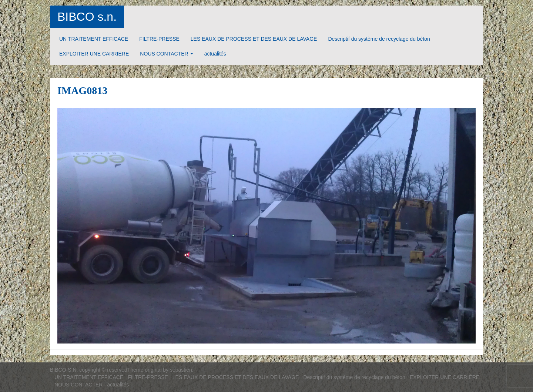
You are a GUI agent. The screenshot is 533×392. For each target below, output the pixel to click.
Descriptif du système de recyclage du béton (379, 39)
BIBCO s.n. (87, 17)
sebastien (181, 370)
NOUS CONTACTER (164, 54)
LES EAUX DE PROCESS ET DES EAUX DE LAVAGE (254, 39)
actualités (215, 54)
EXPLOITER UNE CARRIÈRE (94, 54)
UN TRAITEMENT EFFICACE (94, 39)
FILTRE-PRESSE (159, 39)
